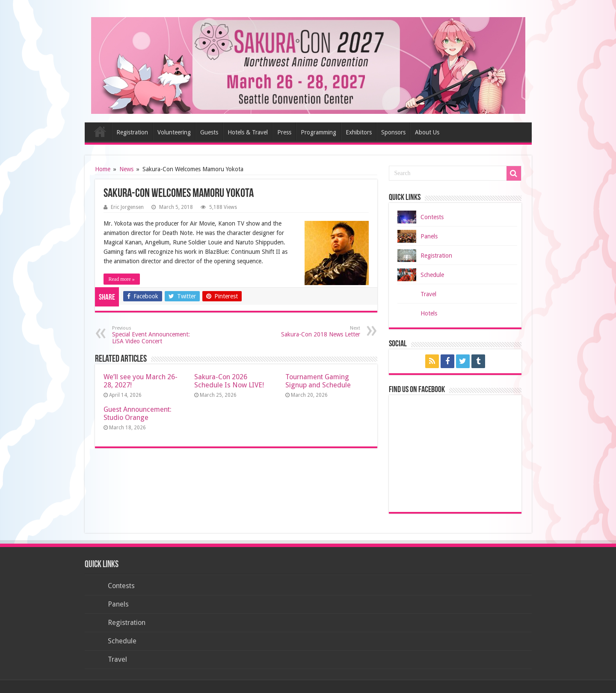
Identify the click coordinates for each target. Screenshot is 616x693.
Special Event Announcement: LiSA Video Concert (156, 335)
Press (284, 132)
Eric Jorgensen (127, 207)
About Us (427, 132)
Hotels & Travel (248, 132)
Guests (209, 132)
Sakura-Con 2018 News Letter (316, 332)
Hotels (429, 313)
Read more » (122, 279)
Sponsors (393, 132)
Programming (318, 132)
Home (100, 131)
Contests (432, 217)
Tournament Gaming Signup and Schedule (318, 381)
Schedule (432, 275)
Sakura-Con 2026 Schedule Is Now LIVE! (229, 381)
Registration (132, 132)
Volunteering (174, 132)
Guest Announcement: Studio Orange (138, 413)
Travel (428, 294)
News (126, 169)
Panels (429, 236)
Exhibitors (359, 132)
